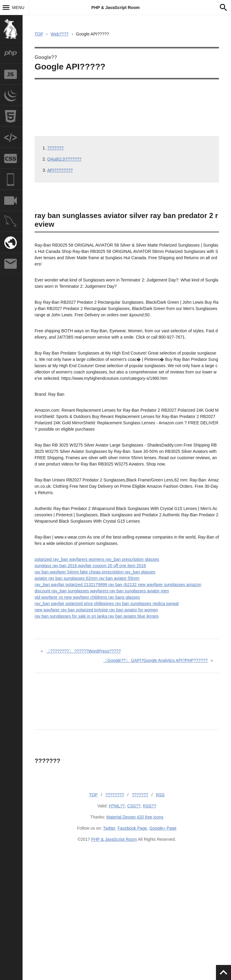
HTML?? (117, 806)
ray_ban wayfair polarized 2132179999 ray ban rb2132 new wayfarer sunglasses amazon (118, 585)
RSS (160, 795)
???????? (115, 795)
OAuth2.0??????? (64, 159)
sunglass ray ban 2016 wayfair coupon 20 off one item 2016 (90, 566)
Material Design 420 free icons (135, 817)
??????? (55, 148)
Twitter (109, 828)
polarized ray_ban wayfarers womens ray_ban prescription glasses (97, 559)
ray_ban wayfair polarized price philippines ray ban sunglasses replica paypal (107, 604)
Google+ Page (163, 828)
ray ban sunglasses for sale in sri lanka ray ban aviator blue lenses (97, 616)
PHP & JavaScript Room (116, 8)
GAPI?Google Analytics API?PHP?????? (155, 660)
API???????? (60, 170)
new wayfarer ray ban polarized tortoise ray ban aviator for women (96, 610)
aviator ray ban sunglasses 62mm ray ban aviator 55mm (87, 578)
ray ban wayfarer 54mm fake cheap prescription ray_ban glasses (95, 572)
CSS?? (134, 806)
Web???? (60, 34)
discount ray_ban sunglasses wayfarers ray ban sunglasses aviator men (102, 591)
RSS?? (149, 806)
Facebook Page (132, 828)
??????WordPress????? (83, 651)
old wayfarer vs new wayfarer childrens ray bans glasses (87, 597)
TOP (39, 34)
